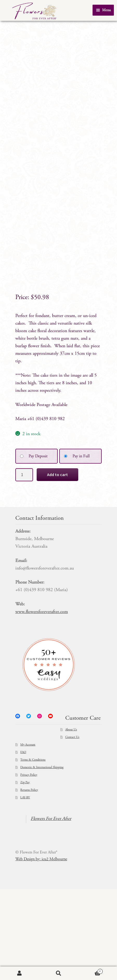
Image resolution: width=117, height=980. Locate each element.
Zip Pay (25, 874)
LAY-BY (25, 889)
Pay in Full (81, 547)
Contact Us (72, 828)
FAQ (23, 843)
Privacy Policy (29, 866)
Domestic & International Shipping (42, 858)
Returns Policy (29, 881)
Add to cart (57, 565)
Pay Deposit (38, 547)
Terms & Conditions (33, 851)
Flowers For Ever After (51, 910)
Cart (90, 971)
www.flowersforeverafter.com (42, 703)
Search (58, 973)
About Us (71, 821)
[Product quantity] (24, 566)
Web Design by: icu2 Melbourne (41, 950)
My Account (28, 836)
